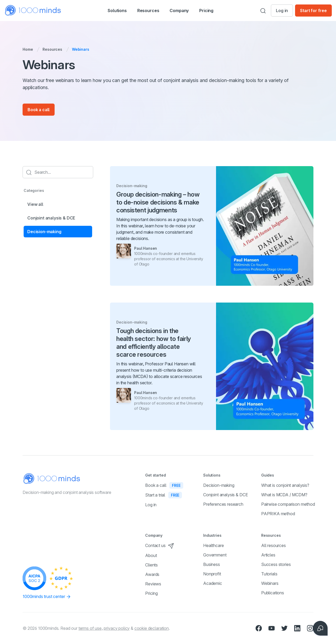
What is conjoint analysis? (285, 485)
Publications (273, 593)
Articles (268, 555)
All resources (274, 545)
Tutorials (269, 574)
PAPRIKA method (278, 514)
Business (212, 564)
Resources (52, 49)
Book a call (39, 110)
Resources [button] (148, 11)
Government (215, 555)
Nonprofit (212, 574)
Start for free (313, 11)
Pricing (215, 11)
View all (35, 204)
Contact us (159, 545)
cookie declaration (152, 628)
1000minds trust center (47, 597)
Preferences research (223, 504)
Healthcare (213, 545)
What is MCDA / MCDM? (284, 495)
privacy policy (117, 628)
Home (28, 49)
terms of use (90, 628)
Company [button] (185, 11)
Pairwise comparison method (288, 504)
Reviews (153, 584)
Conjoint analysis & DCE (51, 218)
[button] (111, 11)
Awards (152, 574)
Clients (151, 565)
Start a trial (164, 495)
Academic (213, 583)
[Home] (33, 10)
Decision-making (44, 232)
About (151, 555)
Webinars (270, 583)
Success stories (276, 564)
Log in (282, 11)
